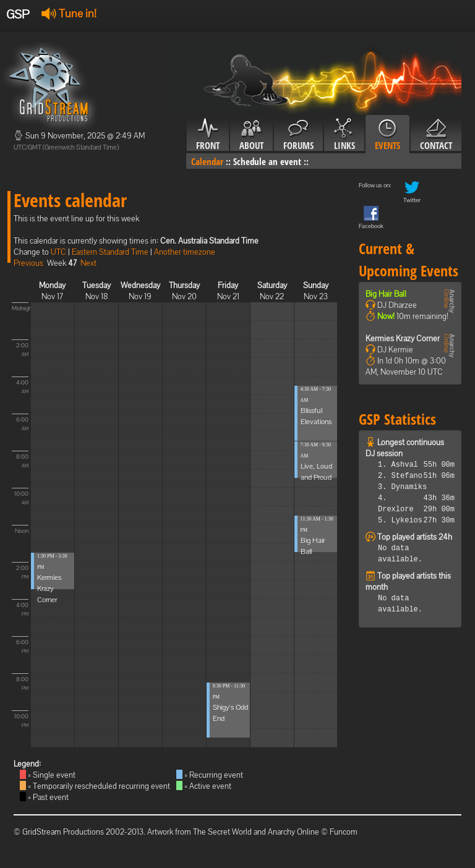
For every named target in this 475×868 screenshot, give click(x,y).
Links (344, 135)
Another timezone (185, 252)
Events (387, 135)
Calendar (207, 161)
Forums (298, 135)
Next (88, 263)
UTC (58, 252)
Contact (436, 135)
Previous (28, 263)
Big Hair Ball (386, 294)
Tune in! (69, 13)
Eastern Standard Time (110, 252)
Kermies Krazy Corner (49, 589)
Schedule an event (267, 161)
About (251, 135)
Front (208, 135)
